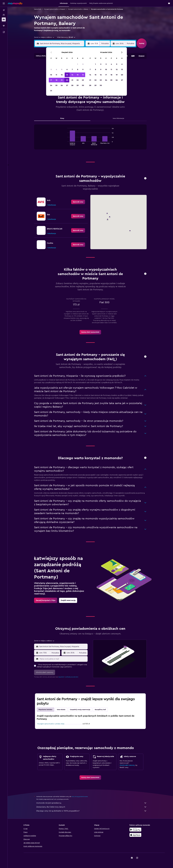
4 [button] (56, 69)
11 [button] (56, 75)
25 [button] (56, 85)
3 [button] (51, 69)
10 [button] (51, 75)
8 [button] (78, 69)
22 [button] (78, 80)
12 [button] (62, 75)
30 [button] (83, 85)
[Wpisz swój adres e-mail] (63, 659)
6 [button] (67, 69)
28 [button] (72, 85)
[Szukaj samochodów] (4, 19)
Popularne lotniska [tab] (45, 710)
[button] (4, 3)
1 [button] (78, 64)
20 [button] (67, 80)
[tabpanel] (90, 139)
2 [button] (83, 64)
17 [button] (51, 80)
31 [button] (51, 91)
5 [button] (62, 69)
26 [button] (62, 85)
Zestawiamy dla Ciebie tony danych (91, 807)
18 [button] (56, 80)
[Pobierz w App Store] (135, 835)
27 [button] (67, 85)
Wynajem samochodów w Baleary (78, 9)
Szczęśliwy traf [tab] (100, 710)
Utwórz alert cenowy (127, 765)
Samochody (38, 9)
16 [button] (83, 75)
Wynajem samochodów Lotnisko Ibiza (51, 724)
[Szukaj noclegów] (4, 15)
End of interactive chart (66, 143)
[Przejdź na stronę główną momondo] (15, 3)
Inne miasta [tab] (61, 710)
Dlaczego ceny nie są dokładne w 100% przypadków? (91, 811)
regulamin (61, 677)
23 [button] (83, 80)
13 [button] (67, 75)
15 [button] (78, 75)
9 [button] (83, 69)
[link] (78, 202)
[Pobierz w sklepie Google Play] (135, 830)
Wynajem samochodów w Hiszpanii (55, 9)
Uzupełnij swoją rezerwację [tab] (80, 710)
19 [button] (62, 80)
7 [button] (72, 69)
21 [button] (72, 80)
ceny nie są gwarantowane (80, 797)
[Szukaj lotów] (4, 10)
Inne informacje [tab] (118, 118)
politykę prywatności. (72, 677)
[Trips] (4, 26)
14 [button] (72, 75)
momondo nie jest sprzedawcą (91, 803)
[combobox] (44, 37)
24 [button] (51, 85)
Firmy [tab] (62, 118)
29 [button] (78, 85)
